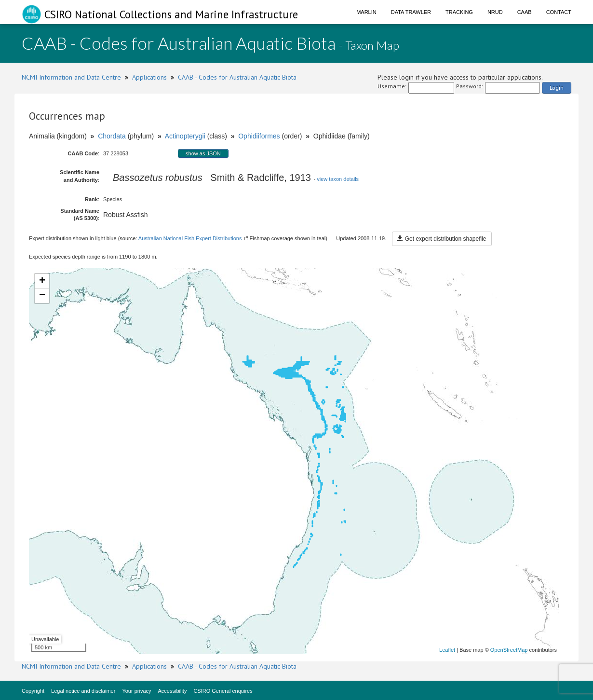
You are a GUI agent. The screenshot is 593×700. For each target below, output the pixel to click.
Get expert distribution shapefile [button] (442, 239)
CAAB (525, 12)
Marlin (366, 12)
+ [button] (42, 281)
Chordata (112, 136)
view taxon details (338, 179)
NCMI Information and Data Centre (71, 77)
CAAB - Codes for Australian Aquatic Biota (237, 77)
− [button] (42, 296)
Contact (559, 12)
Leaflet (447, 650)
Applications (149, 77)
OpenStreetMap (509, 650)
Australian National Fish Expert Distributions (190, 238)
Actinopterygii (185, 136)
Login (557, 88)
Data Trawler (411, 12)
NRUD (495, 12)
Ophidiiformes (259, 136)
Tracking (459, 12)
